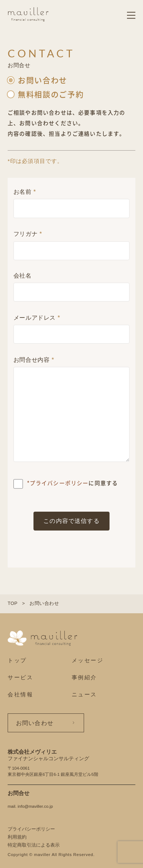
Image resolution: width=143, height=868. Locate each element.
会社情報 (21, 694)
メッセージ (88, 660)
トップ (17, 660)
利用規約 (17, 837)
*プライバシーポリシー (58, 483)
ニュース (85, 694)
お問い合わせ (35, 723)
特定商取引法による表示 (34, 845)
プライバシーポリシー (31, 829)
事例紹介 (85, 677)
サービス (21, 677)
